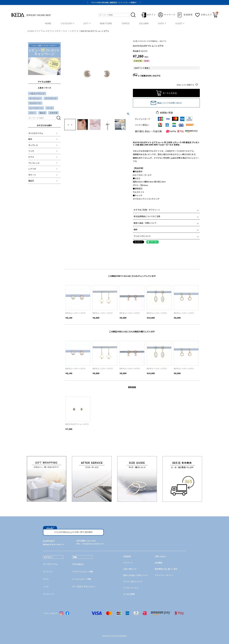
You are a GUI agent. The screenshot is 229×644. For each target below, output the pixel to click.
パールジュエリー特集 (82, 579)
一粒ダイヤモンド (37, 93)
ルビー (32, 113)
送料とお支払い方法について (136, 575)
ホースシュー (35, 98)
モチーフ (32, 175)
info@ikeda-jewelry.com (93, 544)
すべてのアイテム (36, 133)
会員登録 (188, 15)
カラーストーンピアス (68, 31)
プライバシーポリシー (164, 575)
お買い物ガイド (130, 569)
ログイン (151, 15)
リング (31, 151)
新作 (30, 139)
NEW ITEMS (106, 23)
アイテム (41, 31)
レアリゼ (32, 169)
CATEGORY (66, 23)
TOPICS (126, 23)
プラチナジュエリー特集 (83, 572)
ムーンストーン (36, 108)
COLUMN (144, 23)
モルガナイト (35, 103)
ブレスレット (34, 163)
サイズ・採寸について (133, 582)
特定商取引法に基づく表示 (166, 569)
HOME (48, 23)
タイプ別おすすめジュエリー (84, 586)
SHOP (161, 23)
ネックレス (33, 145)
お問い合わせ (160, 556)
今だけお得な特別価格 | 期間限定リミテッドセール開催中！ (115, 2)
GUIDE (179, 23)
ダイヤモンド (51, 98)
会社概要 (158, 563)
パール (50, 108)
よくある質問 (129, 594)
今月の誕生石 (78, 564)
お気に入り (207, 15)
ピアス (51, 31)
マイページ (170, 15)
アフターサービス (131, 588)
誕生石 (42, 113)
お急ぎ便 (53, 113)
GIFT (86, 23)
